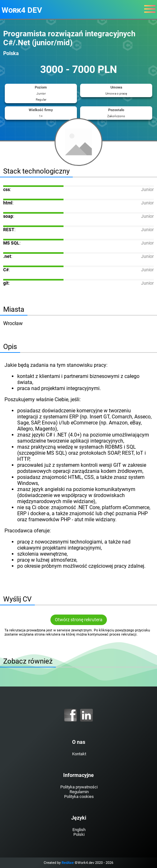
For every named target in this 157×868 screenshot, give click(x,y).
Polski (79, 834)
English (79, 830)
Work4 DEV (22, 10)
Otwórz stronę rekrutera (79, 620)
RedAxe (68, 863)
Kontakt (79, 754)
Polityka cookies (79, 797)
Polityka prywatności (79, 787)
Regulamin (79, 792)
